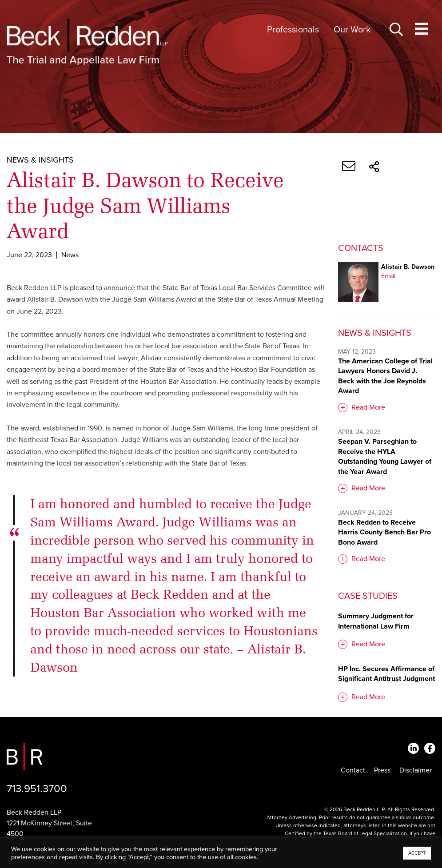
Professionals (293, 30)
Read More (368, 407)
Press (382, 770)
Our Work (352, 30)
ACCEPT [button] (417, 853)
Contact (353, 770)
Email (388, 276)
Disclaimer (416, 770)
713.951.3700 (37, 789)
